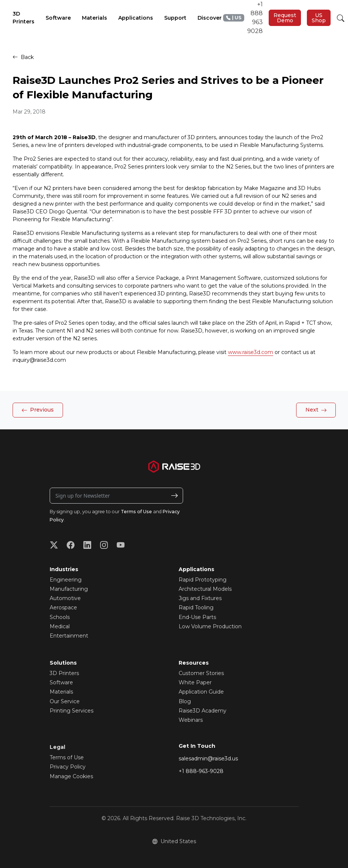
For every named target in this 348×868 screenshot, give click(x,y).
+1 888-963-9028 (201, 771)
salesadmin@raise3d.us (208, 759)
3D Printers (64, 673)
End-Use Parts (197, 617)
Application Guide (201, 692)
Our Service (65, 701)
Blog (185, 701)
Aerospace (63, 607)
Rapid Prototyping (203, 580)
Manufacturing (69, 589)
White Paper (195, 682)
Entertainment (69, 636)
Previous (38, 410)
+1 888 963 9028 (243, 18)
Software (61, 682)
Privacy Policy (68, 767)
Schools (60, 617)
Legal (57, 747)
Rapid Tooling (196, 607)
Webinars (191, 720)
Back (23, 57)
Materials (61, 692)
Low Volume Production (210, 626)
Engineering (66, 580)
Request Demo (285, 18)
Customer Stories (201, 673)
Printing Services (72, 711)
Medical (60, 626)
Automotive (65, 598)
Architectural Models (205, 589)
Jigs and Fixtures (200, 598)
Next (316, 410)
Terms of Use (136, 512)
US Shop (319, 18)
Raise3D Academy (203, 711)
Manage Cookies (71, 776)
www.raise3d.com (251, 352)
